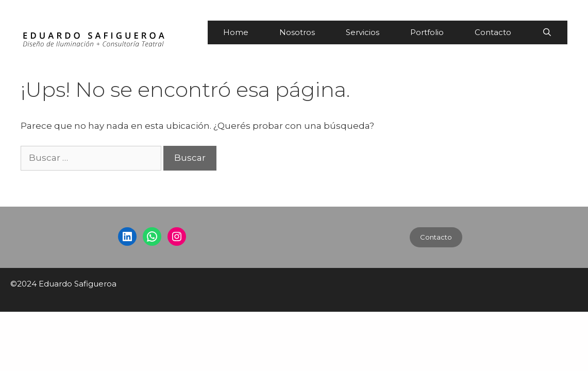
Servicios (363, 32)
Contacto (493, 32)
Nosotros (297, 32)
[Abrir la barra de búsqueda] (547, 32)
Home (236, 32)
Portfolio (427, 32)
